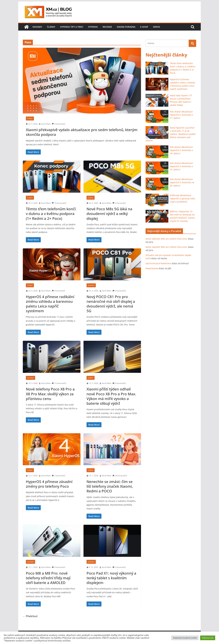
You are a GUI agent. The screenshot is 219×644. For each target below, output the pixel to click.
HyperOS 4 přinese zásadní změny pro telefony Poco (49, 484)
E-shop (144, 27)
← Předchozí (30, 616)
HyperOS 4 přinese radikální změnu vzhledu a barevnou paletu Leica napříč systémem (50, 304)
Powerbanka (152, 268)
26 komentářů (120, 476)
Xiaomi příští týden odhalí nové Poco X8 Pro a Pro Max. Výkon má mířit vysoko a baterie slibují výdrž (111, 396)
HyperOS (93, 27)
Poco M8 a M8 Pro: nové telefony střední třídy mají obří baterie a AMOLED (48, 578)
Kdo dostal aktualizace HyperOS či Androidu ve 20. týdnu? (182, 182)
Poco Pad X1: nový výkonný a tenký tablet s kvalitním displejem (111, 578)
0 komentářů (58, 124)
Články (51, 27)
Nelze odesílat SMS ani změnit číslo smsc (166, 239)
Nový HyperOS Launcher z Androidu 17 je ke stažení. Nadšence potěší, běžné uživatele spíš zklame (171, 134)
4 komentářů (58, 567)
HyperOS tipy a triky (72, 27)
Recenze (107, 27)
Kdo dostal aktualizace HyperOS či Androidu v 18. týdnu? (181, 150)
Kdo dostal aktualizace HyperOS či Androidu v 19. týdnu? (181, 166)
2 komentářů (119, 203)
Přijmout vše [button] (208, 638)
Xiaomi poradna (126, 27)
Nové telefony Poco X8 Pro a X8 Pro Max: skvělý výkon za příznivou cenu (50, 394)
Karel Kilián (46, 124)
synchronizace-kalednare (158, 263)
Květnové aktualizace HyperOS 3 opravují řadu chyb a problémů (182, 198)
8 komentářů (58, 291)
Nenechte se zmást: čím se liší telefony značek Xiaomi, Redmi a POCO (110, 486)
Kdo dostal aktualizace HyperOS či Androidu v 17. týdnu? (181, 115)
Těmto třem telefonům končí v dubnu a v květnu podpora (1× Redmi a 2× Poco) (51, 214)
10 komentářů (59, 203)
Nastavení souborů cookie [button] (185, 638)
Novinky (37, 27)
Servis (156, 27)
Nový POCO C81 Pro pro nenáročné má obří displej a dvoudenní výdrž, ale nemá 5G (111, 304)
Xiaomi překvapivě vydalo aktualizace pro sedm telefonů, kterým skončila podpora (82, 132)
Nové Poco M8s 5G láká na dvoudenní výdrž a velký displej (109, 214)
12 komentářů (59, 383)
